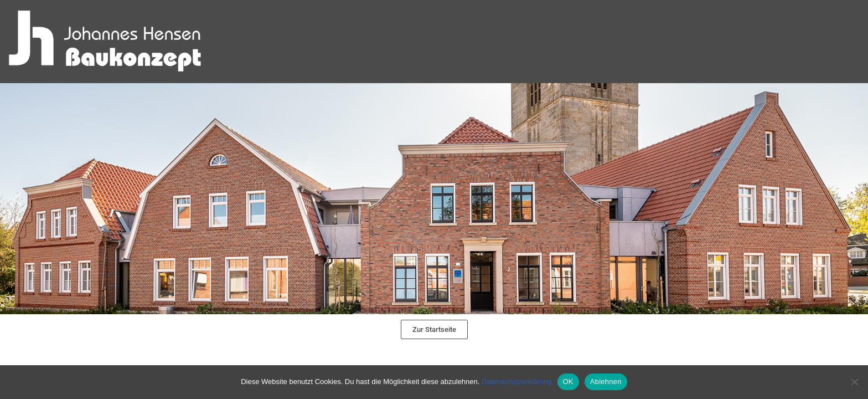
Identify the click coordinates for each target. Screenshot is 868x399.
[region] (434, 199)
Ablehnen (606, 382)
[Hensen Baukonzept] (105, 42)
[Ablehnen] (854, 382)
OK (568, 382)
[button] (434, 199)
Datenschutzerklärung (516, 382)
